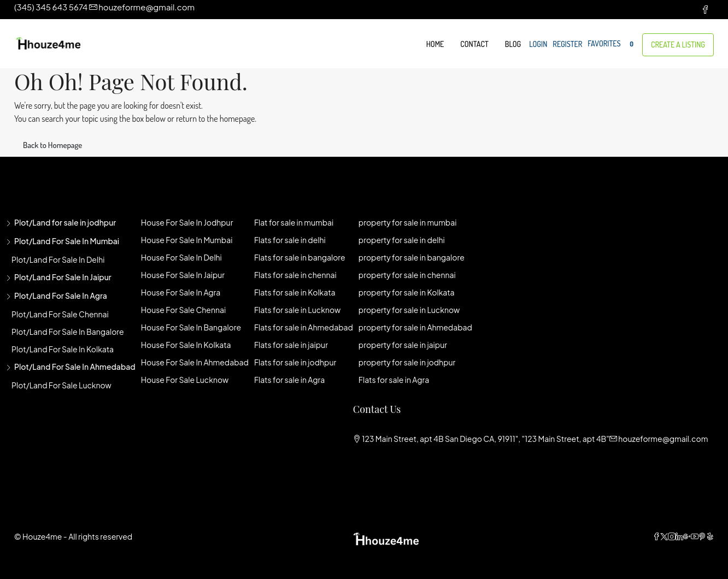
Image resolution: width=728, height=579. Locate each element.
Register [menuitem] (567, 44)
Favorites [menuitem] (612, 44)
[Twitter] (664, 536)
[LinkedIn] (679, 536)
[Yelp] (710, 536)
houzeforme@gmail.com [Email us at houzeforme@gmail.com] (663, 439)
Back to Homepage (52, 145)
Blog (513, 44)
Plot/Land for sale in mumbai (67, 241)
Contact (474, 44)
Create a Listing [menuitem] (678, 45)
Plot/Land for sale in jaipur (63, 277)
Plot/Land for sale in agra (61, 296)
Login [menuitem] (538, 44)
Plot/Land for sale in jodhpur (65, 222)
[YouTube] (695, 536)
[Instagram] (672, 536)
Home (435, 44)
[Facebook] (656, 536)
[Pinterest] (702, 536)
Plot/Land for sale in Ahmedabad (75, 367)
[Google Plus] (687, 536)
